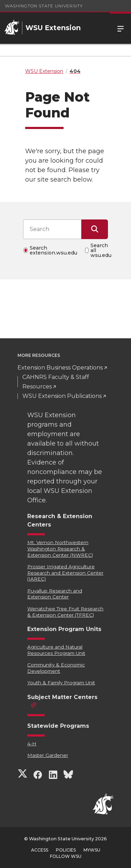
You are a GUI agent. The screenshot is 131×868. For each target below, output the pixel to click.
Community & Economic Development (56, 668)
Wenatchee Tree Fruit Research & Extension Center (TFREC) (65, 612)
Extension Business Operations (60, 368)
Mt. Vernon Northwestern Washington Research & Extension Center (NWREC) (60, 548)
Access (40, 850)
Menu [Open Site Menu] (121, 28)
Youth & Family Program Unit (61, 683)
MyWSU (92, 850)
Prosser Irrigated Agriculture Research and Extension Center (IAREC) (65, 573)
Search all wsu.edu (101, 250)
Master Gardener (48, 755)
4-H (32, 744)
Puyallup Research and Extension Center (55, 594)
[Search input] (52, 229)
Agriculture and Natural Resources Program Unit (56, 650)
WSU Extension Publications (62, 396)
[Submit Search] (95, 229)
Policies (66, 850)
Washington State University (44, 6)
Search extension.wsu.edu (53, 250)
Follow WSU (66, 856)
